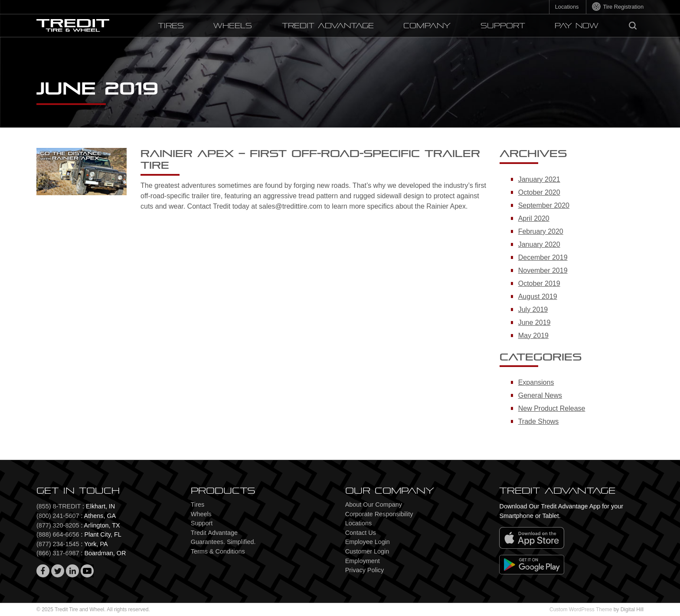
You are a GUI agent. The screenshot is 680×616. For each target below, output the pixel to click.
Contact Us (361, 533)
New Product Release (552, 408)
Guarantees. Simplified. (223, 542)
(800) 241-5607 (58, 516)
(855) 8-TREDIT (59, 506)
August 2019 (538, 297)
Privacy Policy (365, 570)
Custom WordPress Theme (581, 609)
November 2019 (543, 270)
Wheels (233, 26)
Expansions (536, 382)
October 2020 (539, 192)
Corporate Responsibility (379, 514)
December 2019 (543, 257)
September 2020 (544, 205)
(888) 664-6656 (58, 534)
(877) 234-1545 (58, 544)
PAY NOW (577, 26)
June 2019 (535, 323)
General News (540, 395)
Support (503, 26)
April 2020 (534, 218)
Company (427, 26)
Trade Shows (539, 421)
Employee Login (368, 542)
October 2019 (539, 283)
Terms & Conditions (218, 551)
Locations (567, 7)
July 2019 (533, 310)
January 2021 (539, 179)
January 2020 (539, 244)
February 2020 (541, 231)
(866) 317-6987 (58, 553)
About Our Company (374, 505)
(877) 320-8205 (58, 525)
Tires (171, 26)
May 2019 (533, 336)
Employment (363, 561)
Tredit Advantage (328, 26)
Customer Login (367, 551)
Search (636, 24)
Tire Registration (623, 7)
